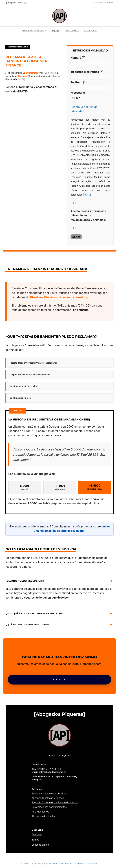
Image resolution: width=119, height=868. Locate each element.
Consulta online (40, 845)
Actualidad (72, 31)
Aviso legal (52, 863)
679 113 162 (60, 680)
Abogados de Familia (43, 816)
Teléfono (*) (90, 85)
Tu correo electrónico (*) (90, 75)
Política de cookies (89, 863)
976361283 (56, 769)
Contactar (90, 31)
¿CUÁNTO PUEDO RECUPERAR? (25, 581)
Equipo (56, 31)
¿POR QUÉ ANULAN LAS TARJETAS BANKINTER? (34, 613)
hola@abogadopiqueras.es (52, 772)
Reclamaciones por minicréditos (49, 807)
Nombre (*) (90, 61)
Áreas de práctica (33, 31)
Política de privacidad (69, 863)
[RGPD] (87, 195)
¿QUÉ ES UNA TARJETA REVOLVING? (27, 624)
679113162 (42, 769)
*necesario (78, 93)
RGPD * (75, 98)
